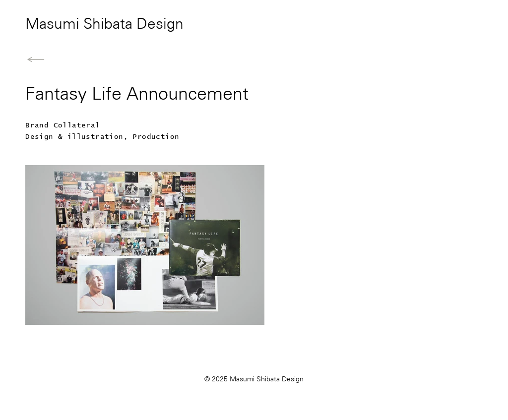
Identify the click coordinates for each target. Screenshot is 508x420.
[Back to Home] (36, 60)
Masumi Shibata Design (104, 25)
